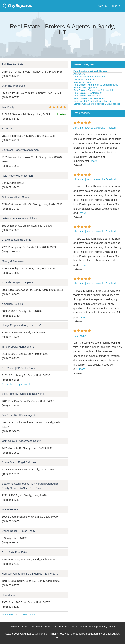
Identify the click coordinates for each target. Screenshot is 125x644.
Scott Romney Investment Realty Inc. (23, 394)
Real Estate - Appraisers (86, 87)
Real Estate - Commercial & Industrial (93, 90)
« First (3, 614)
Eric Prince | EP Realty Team (18, 368)
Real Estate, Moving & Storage (90, 71)
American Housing (12, 304)
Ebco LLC (8, 129)
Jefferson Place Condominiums (20, 218)
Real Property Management (18, 176)
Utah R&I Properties (13, 86)
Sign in (116, 6)
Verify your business (41, 627)
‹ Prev (10, 614)
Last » (32, 614)
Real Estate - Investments (87, 96)
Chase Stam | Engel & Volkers (19, 462)
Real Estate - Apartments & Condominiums (96, 85)
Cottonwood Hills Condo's (17, 197)
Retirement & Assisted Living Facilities (93, 101)
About (74, 627)
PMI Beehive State (12, 64)
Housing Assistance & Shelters (89, 77)
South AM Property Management (21, 150)
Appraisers (79, 74)
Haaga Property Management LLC (22, 325)
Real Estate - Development (87, 93)
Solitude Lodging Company (17, 282)
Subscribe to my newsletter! (18, 384)
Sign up (102, 6)
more (94, 161)
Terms (112, 627)
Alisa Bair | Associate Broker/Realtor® (95, 128)
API (67, 627)
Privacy (103, 627)
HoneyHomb (9, 595)
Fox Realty (8, 107)
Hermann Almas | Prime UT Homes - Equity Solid (30, 574)
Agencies (59, 627)
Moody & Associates (13, 261)
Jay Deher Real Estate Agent (18, 415)
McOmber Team (11, 509)
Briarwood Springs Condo (17, 240)
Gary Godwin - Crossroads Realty (21, 441)
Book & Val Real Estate (15, 552)
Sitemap (93, 627)
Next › (25, 614)
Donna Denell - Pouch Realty (18, 531)
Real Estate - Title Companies (89, 98)
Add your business (19, 627)
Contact (83, 627)
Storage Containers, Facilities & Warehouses (97, 104)
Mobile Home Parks (84, 79)
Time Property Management (18, 347)
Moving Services (82, 82)
